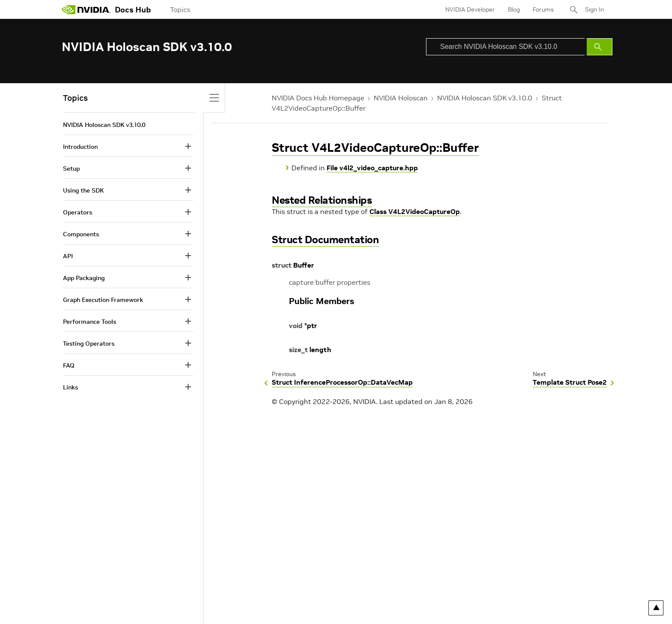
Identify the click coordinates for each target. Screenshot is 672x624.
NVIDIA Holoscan (401, 98)
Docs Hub (133, 10)
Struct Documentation (325, 240)
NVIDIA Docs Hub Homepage (318, 98)
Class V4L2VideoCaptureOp (415, 211)
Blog (514, 9)
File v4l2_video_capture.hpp (372, 168)
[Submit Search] (600, 47)
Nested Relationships (322, 200)
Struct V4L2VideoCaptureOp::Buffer (375, 148)
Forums (543, 9)
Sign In (594, 9)
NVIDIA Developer (470, 9)
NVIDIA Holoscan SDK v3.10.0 (485, 98)
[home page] (86, 9)
